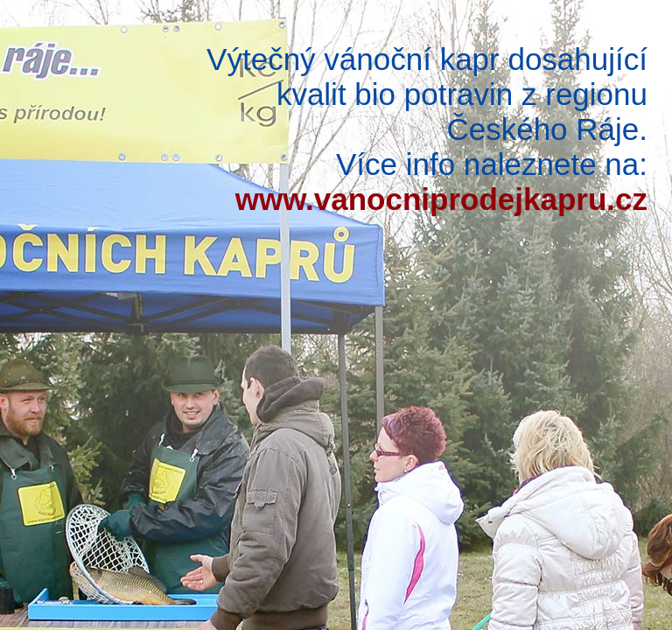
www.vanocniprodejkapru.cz (441, 199)
